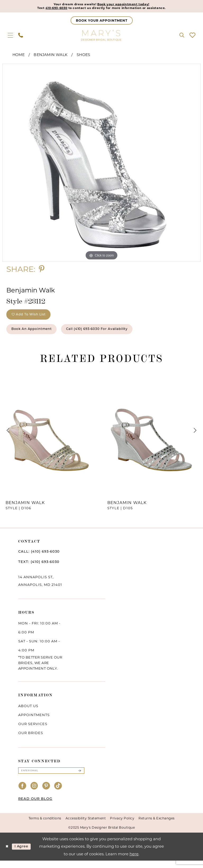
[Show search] (182, 36)
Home (19, 56)
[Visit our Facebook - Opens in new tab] (22, 793)
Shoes (84, 56)
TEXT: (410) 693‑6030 (39, 568)
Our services (33, 730)
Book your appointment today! (127, 5)
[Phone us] (21, 36)
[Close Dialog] (8, 854)
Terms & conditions (45, 826)
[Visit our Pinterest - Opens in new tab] (46, 793)
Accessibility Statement (86, 826)
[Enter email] (51, 777)
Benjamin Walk (50, 56)
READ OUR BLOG (35, 806)
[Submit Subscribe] (80, 777)
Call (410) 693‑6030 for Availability (114, 335)
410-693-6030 (47, 9)
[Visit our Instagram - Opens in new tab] (34, 793)
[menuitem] (10, 36)
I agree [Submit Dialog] (25, 854)
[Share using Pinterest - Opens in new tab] (42, 270)
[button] (10, 36)
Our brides (31, 739)
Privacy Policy (122, 826)
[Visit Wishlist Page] (192, 36)
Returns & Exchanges (157, 826)
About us (28, 712)
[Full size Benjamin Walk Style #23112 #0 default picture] (101, 164)
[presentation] (51, 437)
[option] (101, 164)
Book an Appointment (36, 335)
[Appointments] (102, 22)
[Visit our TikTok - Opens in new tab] (58, 793)
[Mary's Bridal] (101, 36)
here (134, 861)
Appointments (34, 721)
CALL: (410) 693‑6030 (39, 558)
